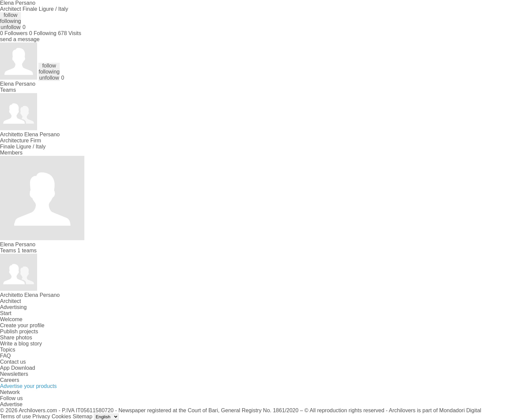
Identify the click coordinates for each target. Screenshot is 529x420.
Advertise (11, 404)
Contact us (13, 362)
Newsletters (14, 374)
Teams (8, 90)
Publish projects (19, 331)
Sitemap (82, 416)
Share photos (16, 338)
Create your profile (22, 325)
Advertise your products (28, 386)
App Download (18, 368)
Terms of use (16, 416)
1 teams (27, 250)
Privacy (41, 416)
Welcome (11, 319)
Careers (10, 380)
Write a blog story (21, 344)
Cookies (61, 416)
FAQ (5, 356)
